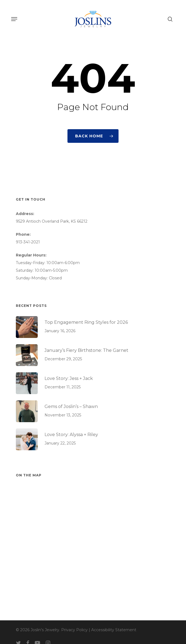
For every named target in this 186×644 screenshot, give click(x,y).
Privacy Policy (74, 630)
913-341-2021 (28, 242)
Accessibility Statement (114, 630)
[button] (14, 19)
